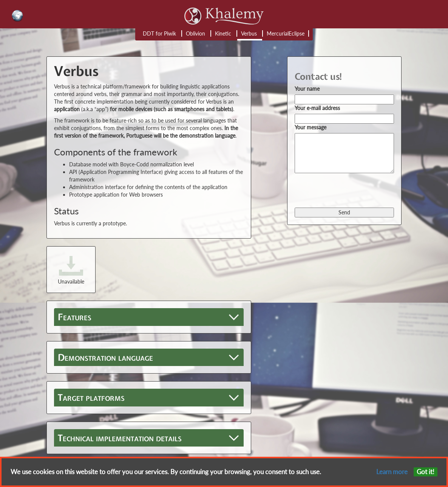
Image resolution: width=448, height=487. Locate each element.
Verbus (249, 33)
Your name (307, 89)
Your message (311, 127)
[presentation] (352, 190)
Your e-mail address (317, 108)
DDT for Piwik (159, 33)
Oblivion (195, 33)
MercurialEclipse (286, 33)
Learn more (392, 472)
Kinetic (223, 33)
